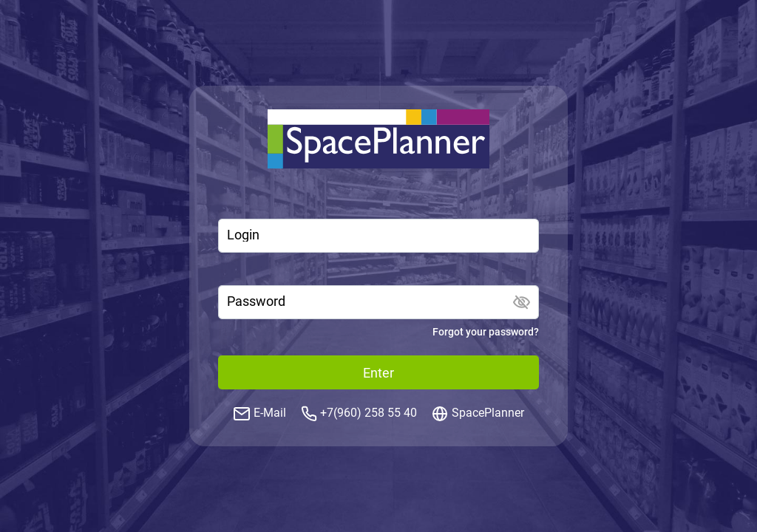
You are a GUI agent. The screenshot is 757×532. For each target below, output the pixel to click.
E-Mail (270, 413)
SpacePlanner (488, 413)
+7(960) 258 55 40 (369, 413)
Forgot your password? (486, 332)
